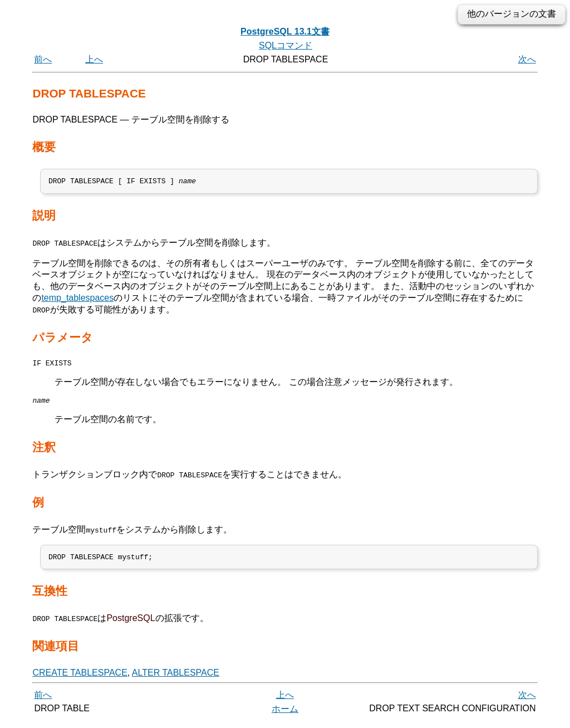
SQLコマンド (286, 45)
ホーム (285, 715)
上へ (94, 59)
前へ (43, 59)
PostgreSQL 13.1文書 (285, 31)
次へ (527, 59)
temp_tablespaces (77, 299)
